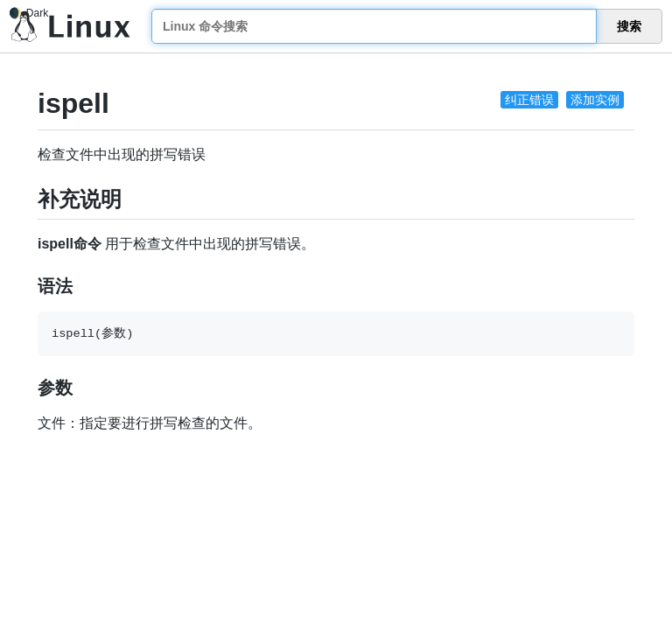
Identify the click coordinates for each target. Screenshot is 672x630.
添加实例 (595, 100)
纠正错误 (529, 100)
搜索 (629, 26)
